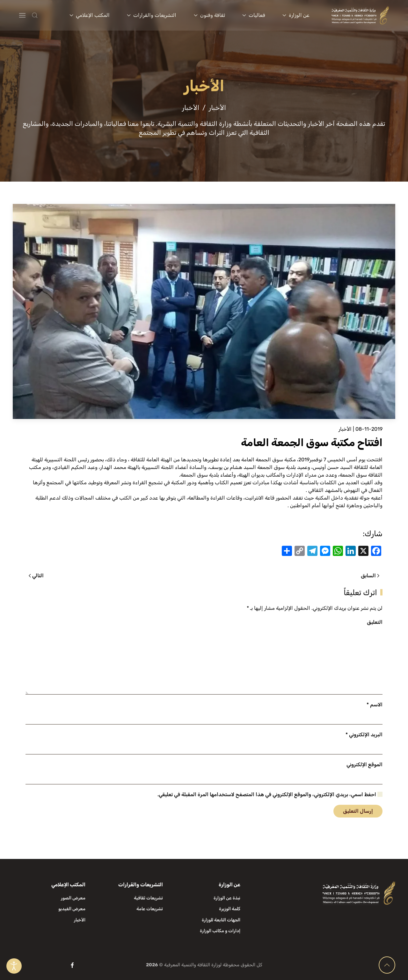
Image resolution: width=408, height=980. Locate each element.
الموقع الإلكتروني (364, 764)
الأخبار (345, 429)
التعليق (375, 622)
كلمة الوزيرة (230, 909)
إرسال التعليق (358, 811)
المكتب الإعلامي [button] (90, 15)
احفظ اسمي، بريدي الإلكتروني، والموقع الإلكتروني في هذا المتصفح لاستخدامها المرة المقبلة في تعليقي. (270, 794)
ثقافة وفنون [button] (209, 15)
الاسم (375, 705)
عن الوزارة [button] (296, 15)
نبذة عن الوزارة (227, 898)
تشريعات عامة (150, 909)
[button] (47, 15)
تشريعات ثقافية (148, 898)
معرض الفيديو (72, 909)
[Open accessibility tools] (14, 966)
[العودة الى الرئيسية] (360, 15)
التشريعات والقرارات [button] (152, 15)
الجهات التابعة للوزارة (221, 920)
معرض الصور (73, 898)
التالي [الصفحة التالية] (36, 576)
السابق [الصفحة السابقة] (370, 576)
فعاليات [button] (254, 15)
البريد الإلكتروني (364, 735)
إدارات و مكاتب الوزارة (220, 931)
